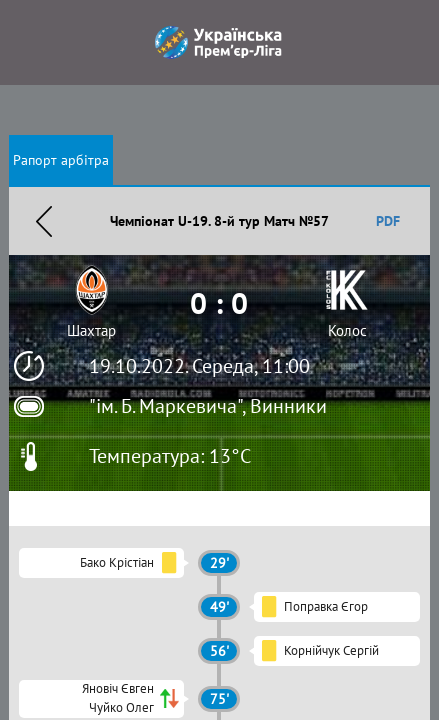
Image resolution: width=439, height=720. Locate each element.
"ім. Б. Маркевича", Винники (208, 406)
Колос (347, 330)
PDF (388, 221)
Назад (44, 221)
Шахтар (91, 330)
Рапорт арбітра (61, 160)
